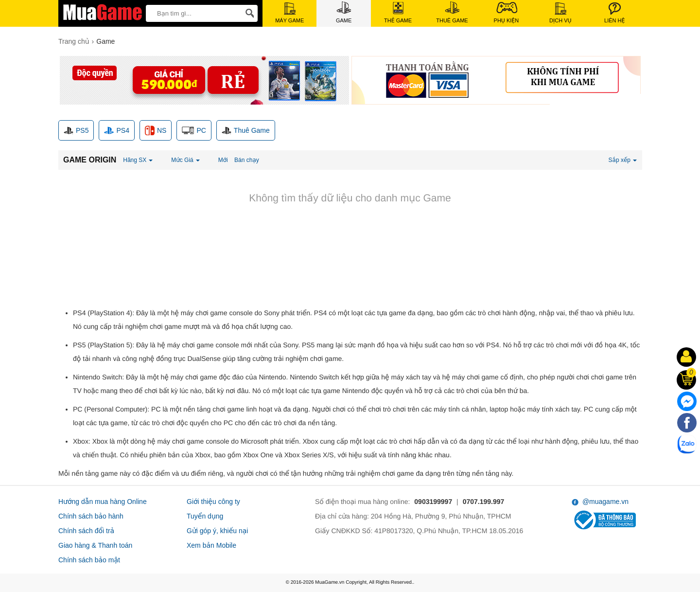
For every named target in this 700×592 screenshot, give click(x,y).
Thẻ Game (398, 13)
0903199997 (433, 502)
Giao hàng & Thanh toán (95, 545)
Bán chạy (247, 160)
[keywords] (192, 13)
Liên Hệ (614, 13)
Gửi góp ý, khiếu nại (217, 531)
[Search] (248, 13)
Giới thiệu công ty (213, 502)
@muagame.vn (600, 502)
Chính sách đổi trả (86, 531)
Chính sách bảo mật (89, 560)
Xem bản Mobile (211, 545)
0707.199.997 (484, 502)
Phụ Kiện (507, 12)
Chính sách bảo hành (91, 516)
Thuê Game (452, 12)
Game (344, 12)
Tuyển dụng (205, 516)
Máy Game (289, 13)
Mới (223, 160)
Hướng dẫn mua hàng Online (103, 502)
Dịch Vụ (560, 13)
